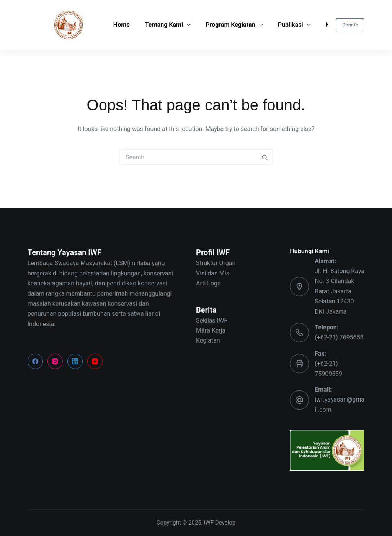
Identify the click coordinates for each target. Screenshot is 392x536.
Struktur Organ (216, 263)
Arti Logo (208, 283)
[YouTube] (95, 361)
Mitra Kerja (211, 330)
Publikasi (294, 25)
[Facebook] (35, 361)
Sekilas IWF (212, 320)
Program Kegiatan (234, 25)
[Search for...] (188, 157)
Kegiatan (208, 340)
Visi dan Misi (213, 273)
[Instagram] (55, 361)
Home (122, 25)
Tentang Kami (168, 25)
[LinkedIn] (75, 361)
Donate (350, 25)
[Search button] (265, 157)
